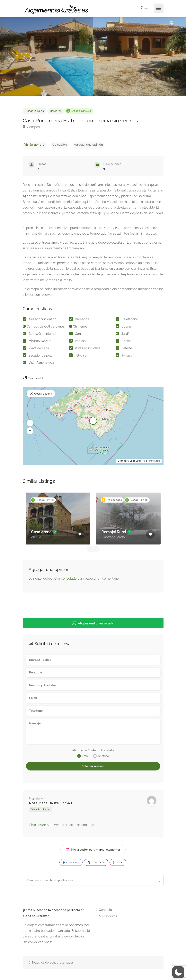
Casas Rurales (35, 111)
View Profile (39, 810)
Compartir (71, 863)
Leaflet (122, 462)
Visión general (33, 144)
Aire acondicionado (43, 320)
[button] (30, 424)
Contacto (105, 911)
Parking (80, 342)
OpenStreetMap (138, 462)
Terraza (127, 356)
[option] (58, 520)
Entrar (142, 9)
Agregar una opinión (80, 144)
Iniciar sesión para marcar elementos (93, 850)
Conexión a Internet (42, 335)
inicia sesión (38, 826)
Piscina (126, 342)
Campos (31, 127)
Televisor (81, 356)
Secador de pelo (41, 356)
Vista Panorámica (41, 364)
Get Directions (43, 395)
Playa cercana (39, 349)
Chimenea (80, 327)
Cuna (79, 335)
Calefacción (130, 320)
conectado (69, 580)
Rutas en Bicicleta (88, 349)
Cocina (126, 327)
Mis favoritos (108, 917)
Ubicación (54, 144)
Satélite (127, 349)
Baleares (56, 111)
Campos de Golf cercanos (45, 327)
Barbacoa (82, 320)
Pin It (118, 863)
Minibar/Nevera (40, 342)
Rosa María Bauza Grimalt (51, 804)
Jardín (126, 335)
